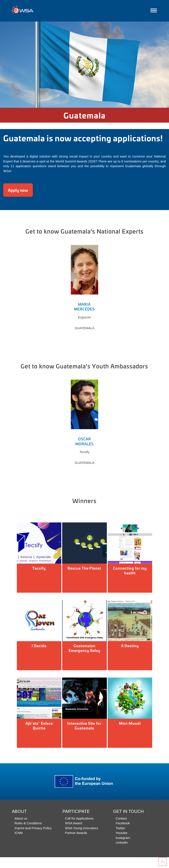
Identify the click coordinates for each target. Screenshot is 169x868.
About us (21, 818)
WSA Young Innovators (81, 828)
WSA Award (73, 823)
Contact (121, 818)
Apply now (18, 190)
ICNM (19, 833)
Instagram (123, 838)
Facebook (123, 823)
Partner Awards (76, 833)
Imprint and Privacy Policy (33, 828)
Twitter (120, 828)
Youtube (122, 833)
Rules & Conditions (28, 823)
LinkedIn (122, 842)
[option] (84, 65)
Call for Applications (79, 818)
